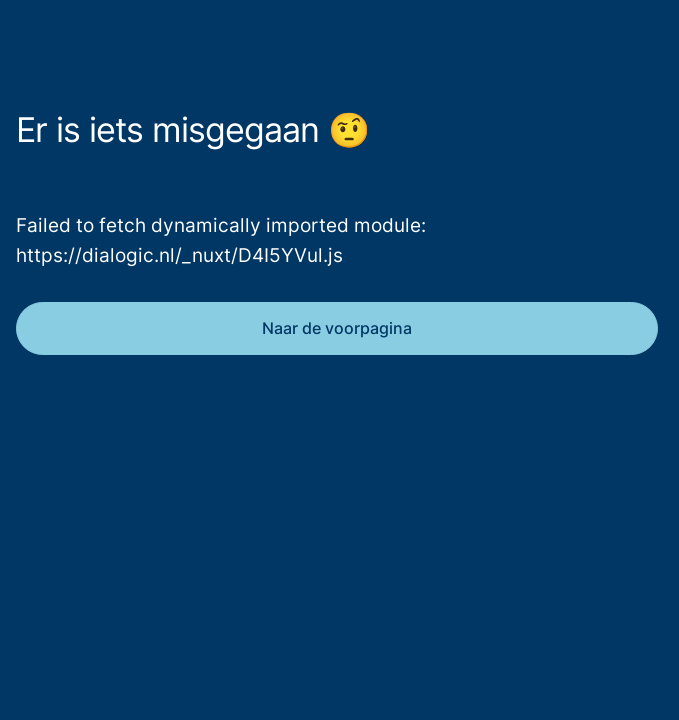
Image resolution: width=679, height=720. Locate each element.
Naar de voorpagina (337, 328)
